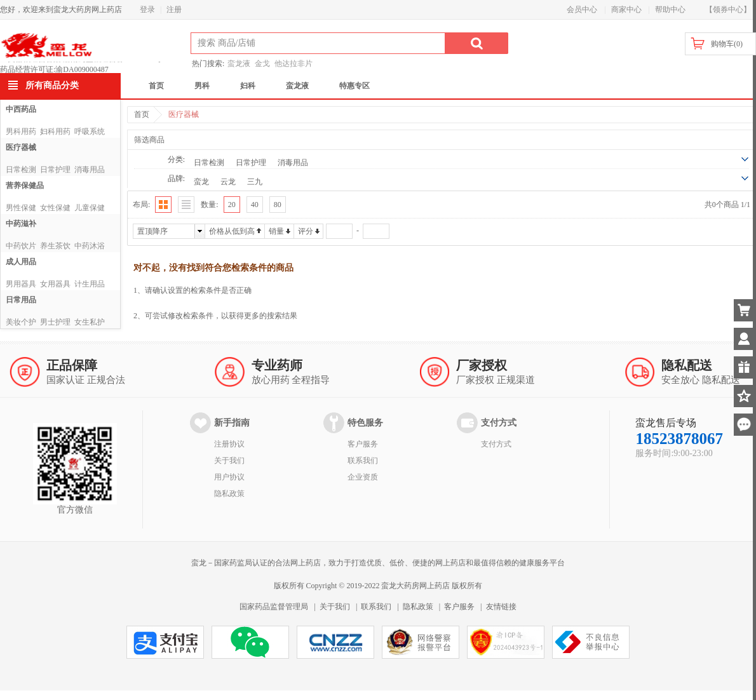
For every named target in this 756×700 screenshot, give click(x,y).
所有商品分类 (52, 85)
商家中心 (626, 10)
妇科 (248, 86)
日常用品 (21, 300)
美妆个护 (21, 322)
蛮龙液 (239, 64)
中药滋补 (21, 224)
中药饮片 (21, 246)
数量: (209, 205)
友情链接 (501, 607)
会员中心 (582, 10)
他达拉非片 (294, 64)
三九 (255, 182)
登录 (147, 10)
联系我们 (363, 461)
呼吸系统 (90, 131)
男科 (202, 86)
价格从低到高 (232, 231)
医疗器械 (21, 147)
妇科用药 (55, 131)
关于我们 (229, 461)
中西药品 (21, 109)
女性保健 (55, 208)
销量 (276, 231)
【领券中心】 (728, 10)
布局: (141, 205)
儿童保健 (90, 208)
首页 (156, 86)
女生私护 (90, 322)
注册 (174, 10)
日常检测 (21, 170)
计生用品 (90, 284)
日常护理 (55, 170)
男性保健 (21, 208)
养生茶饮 (55, 246)
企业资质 (363, 477)
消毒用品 (90, 170)
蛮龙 (201, 182)
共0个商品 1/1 (727, 205)
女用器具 (55, 284)
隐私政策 (229, 494)
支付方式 (496, 444)
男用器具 (21, 284)
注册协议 (229, 444)
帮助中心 (670, 10)
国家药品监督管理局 (274, 607)
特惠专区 (354, 86)
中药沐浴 (90, 246)
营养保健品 (25, 185)
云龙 (228, 182)
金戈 (262, 64)
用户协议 (229, 477)
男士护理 (55, 322)
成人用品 (21, 262)
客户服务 (363, 444)
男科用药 (21, 131)
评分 (306, 231)
